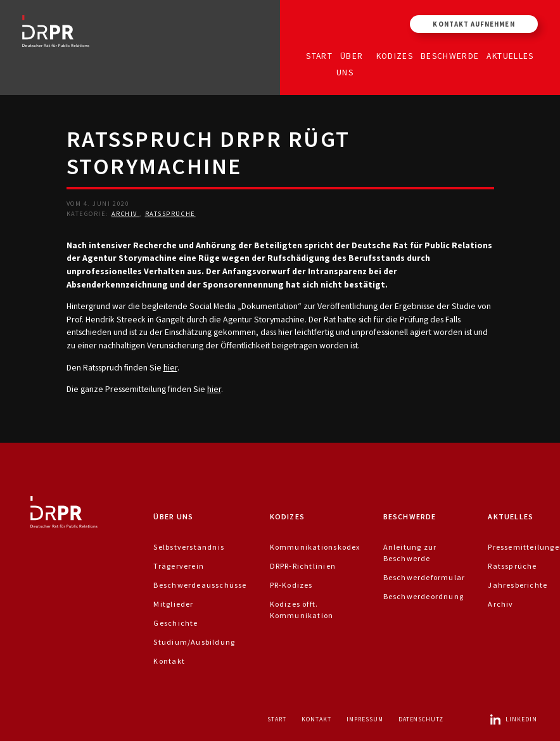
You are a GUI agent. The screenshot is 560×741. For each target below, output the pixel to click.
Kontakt (169, 661)
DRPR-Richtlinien (303, 566)
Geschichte (175, 623)
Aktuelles (510, 55)
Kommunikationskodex (315, 547)
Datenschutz (421, 719)
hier (170, 367)
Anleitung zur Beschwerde (410, 553)
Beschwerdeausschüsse (200, 585)
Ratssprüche (170, 214)
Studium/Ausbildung (194, 642)
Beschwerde (450, 55)
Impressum (365, 719)
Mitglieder (173, 604)
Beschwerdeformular (424, 577)
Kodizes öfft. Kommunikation (302, 610)
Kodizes (395, 55)
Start (319, 55)
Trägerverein (179, 566)
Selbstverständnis (189, 547)
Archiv (126, 214)
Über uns (350, 64)
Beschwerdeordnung (424, 596)
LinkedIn (513, 719)
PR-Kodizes (291, 585)
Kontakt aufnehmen (474, 24)
